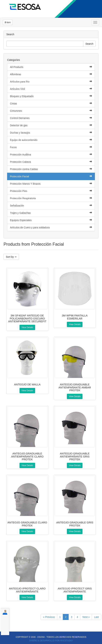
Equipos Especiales (51, 220)
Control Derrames (51, 118)
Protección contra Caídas (51, 169)
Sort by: (11, 257)
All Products (51, 67)
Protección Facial (51, 176)
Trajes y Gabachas (51, 213)
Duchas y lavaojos (51, 133)
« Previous (49, 617)
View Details (27, 327)
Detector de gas (51, 125)
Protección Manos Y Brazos (51, 184)
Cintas (51, 103)
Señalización (51, 206)
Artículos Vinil (51, 89)
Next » (86, 617)
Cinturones (51, 111)
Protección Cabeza (51, 162)
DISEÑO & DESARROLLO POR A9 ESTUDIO (51, 641)
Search (89, 44)
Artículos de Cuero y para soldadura (51, 227)
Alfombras (51, 74)
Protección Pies (51, 191)
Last (97, 617)
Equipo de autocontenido (51, 140)
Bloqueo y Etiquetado (51, 96)
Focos (51, 147)
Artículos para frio (51, 82)
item (8, 22)
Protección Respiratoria (51, 198)
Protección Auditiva (51, 154)
